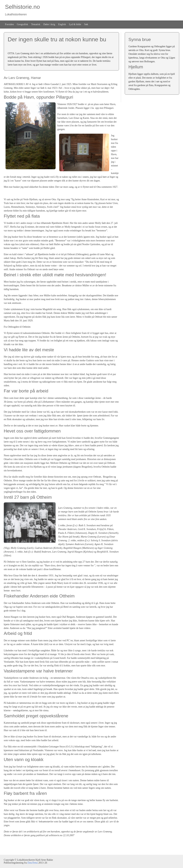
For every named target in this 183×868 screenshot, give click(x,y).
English (62, 24)
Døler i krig (49, 24)
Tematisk (36, 24)
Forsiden (9, 24)
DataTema (33, 863)
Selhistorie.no (22, 10)
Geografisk (23, 24)
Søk (86, 24)
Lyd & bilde (75, 24)
